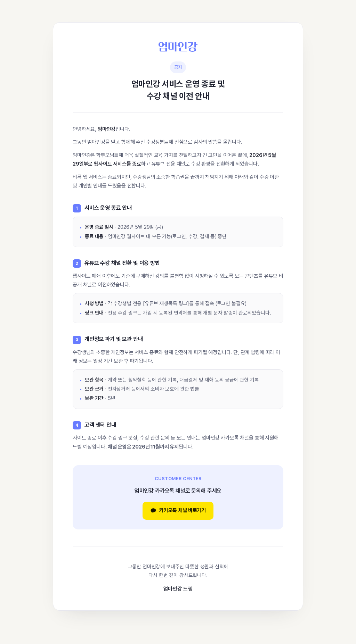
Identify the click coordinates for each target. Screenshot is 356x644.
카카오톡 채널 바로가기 (178, 511)
